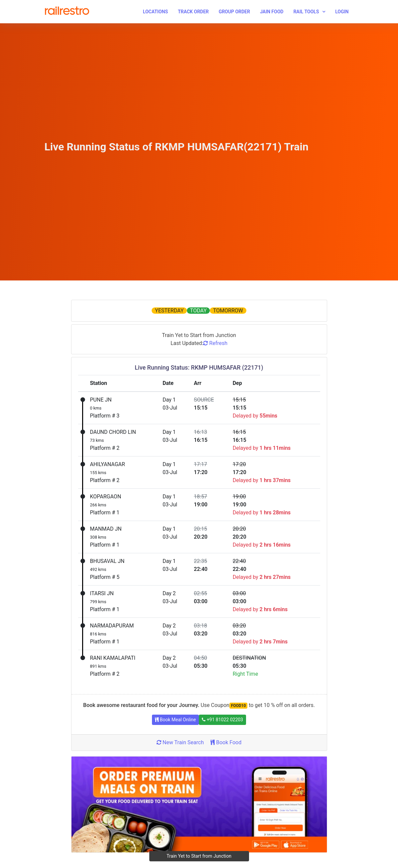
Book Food (226, 742)
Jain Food (272, 12)
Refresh (215, 343)
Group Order (234, 12)
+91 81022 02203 (222, 720)
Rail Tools (306, 12)
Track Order (193, 12)
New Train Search (180, 742)
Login (342, 12)
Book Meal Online (175, 720)
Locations (155, 12)
